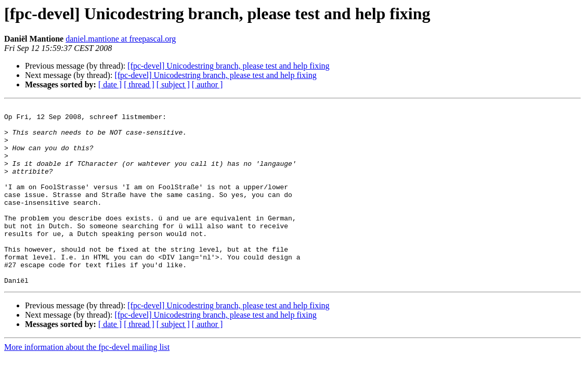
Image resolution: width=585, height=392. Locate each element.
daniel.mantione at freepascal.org (121, 39)
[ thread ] (139, 84)
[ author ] (207, 84)
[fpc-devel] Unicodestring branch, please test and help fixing (228, 66)
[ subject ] (173, 84)
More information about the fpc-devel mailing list (87, 383)
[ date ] (110, 84)
